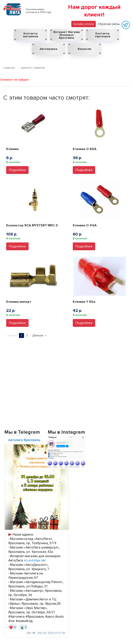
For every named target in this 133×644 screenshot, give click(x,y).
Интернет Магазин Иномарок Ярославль (67, 35)
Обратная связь (109, 24)
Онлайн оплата (84, 24)
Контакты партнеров (103, 35)
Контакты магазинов (31, 35)
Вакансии (84, 49)
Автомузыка (49, 49)
